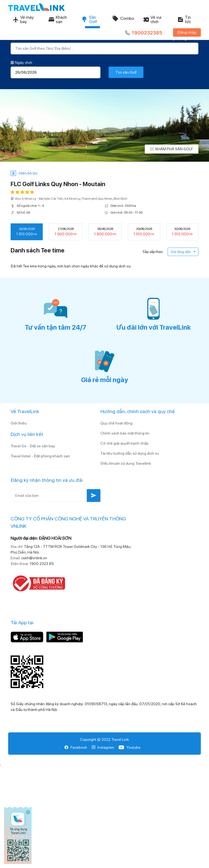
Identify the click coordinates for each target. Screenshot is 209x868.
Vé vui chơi (152, 19)
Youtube (129, 747)
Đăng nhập (187, 32)
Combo (123, 18)
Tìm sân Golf (126, 72)
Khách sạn (58, 19)
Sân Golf (89, 19)
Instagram (103, 747)
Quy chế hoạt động (116, 423)
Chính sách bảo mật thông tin (125, 433)
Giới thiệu (19, 423)
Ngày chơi (21, 63)
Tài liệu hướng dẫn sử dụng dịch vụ (130, 453)
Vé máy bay (23, 19)
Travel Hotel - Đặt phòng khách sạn (40, 456)
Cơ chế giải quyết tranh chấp (125, 443)
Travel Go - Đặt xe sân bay (33, 446)
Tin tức (184, 19)
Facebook (76, 747)
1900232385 (143, 33)
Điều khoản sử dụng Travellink (126, 463)
